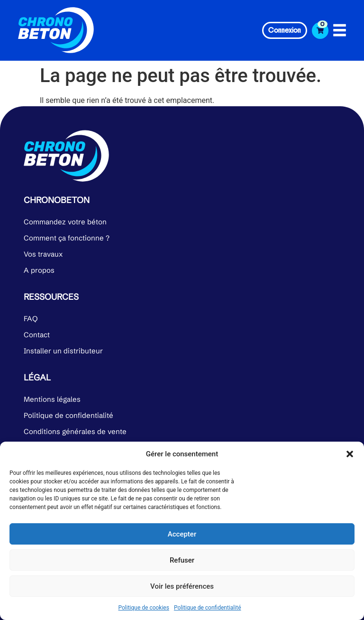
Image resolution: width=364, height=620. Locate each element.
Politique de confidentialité (208, 608)
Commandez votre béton (65, 222)
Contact (37, 335)
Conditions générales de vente (75, 431)
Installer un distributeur (63, 351)
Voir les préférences (182, 586)
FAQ (31, 319)
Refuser (182, 560)
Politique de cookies (144, 608)
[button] (350, 454)
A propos (39, 270)
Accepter (182, 534)
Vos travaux (43, 254)
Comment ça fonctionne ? (67, 238)
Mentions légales (52, 399)
